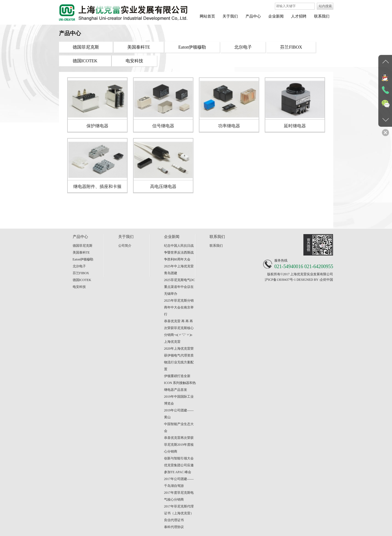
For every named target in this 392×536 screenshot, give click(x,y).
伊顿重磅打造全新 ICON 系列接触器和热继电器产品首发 (180, 383)
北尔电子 (79, 266)
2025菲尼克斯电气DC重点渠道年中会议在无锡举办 (180, 287)
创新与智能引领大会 (179, 458)
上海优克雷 (172, 342)
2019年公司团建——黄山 (179, 414)
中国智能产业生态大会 (179, 427)
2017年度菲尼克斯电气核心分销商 (179, 496)
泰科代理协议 (174, 527)
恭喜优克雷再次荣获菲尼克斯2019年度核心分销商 (179, 445)
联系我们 (216, 246)
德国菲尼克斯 (83, 246)
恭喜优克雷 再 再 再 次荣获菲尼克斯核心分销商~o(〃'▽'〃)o (179, 328)
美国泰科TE (81, 252)
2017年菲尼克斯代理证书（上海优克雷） (179, 510)
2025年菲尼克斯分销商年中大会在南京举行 (179, 307)
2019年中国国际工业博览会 (179, 400)
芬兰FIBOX (81, 273)
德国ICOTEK (82, 280)
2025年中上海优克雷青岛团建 (179, 270)
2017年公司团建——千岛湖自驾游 (179, 482)
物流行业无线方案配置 (179, 366)
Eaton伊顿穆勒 (83, 259)
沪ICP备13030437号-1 (280, 280)
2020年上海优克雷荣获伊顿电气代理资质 (179, 352)
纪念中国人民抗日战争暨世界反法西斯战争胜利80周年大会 (179, 252)
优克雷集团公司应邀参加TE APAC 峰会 (179, 469)
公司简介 (125, 246)
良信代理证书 (174, 520)
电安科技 (79, 287)
